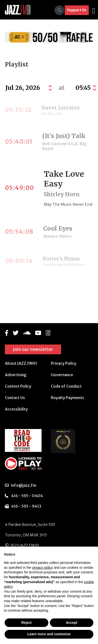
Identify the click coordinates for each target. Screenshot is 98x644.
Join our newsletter (33, 349)
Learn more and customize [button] (49, 634)
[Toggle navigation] (94, 10)
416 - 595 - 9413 (26, 506)
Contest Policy (18, 386)
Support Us (77, 10)
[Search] (59, 10)
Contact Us (15, 398)
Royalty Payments (67, 398)
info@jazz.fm (24, 485)
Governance (62, 375)
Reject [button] (26, 623)
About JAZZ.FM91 (21, 363)
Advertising (16, 375)
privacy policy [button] (43, 568)
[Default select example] (85, 88)
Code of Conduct (66, 386)
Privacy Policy (64, 363)
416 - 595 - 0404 (27, 496)
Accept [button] (71, 623)
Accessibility (16, 409)
